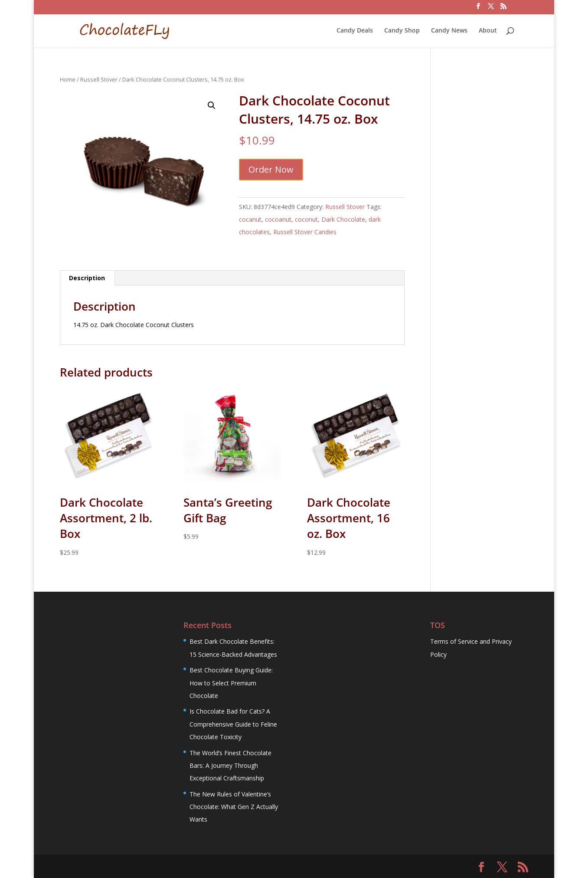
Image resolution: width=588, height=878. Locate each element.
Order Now (271, 169)
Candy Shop (402, 31)
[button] (212, 105)
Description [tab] (87, 278)
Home (68, 79)
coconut (306, 219)
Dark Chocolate (343, 219)
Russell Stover (99, 79)
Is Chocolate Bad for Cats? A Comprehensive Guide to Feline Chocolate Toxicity (233, 724)
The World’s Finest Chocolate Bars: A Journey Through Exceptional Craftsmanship (230, 766)
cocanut (250, 219)
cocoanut (278, 219)
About (488, 31)
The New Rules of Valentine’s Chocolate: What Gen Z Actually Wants (234, 807)
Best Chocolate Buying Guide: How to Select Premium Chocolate (231, 683)
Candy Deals (355, 31)
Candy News (449, 31)
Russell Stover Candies (305, 232)
